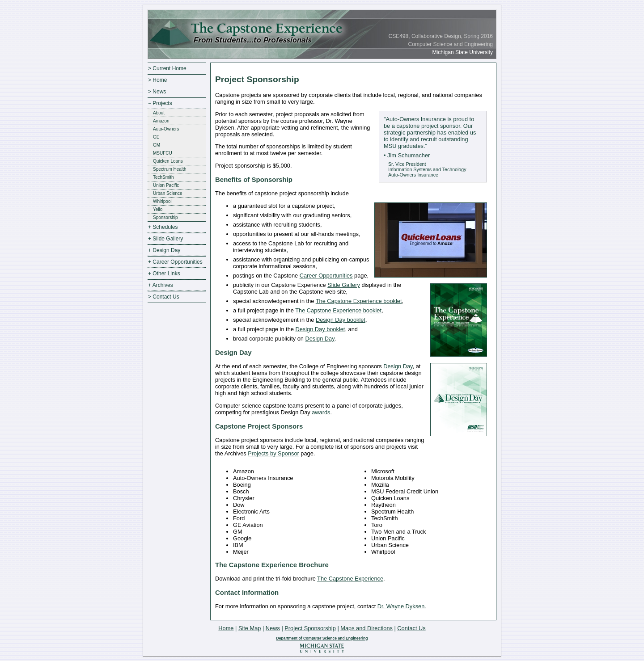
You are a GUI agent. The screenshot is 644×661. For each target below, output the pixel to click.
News (273, 628)
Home (226, 628)
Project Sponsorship (310, 628)
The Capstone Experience (350, 579)
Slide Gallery (344, 285)
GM (157, 145)
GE (156, 137)
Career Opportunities (326, 276)
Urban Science (168, 193)
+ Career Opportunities (175, 262)
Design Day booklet (341, 320)
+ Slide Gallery (165, 239)
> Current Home (167, 68)
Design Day (320, 339)
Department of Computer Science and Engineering (322, 638)
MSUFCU (163, 153)
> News (157, 92)
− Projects (160, 103)
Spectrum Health (169, 169)
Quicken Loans (168, 161)
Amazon (161, 121)
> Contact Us (164, 297)
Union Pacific (166, 185)
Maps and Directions (366, 628)
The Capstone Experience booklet (359, 301)
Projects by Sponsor (273, 453)
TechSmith (163, 177)
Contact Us (411, 628)
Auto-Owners (166, 129)
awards (320, 412)
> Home (157, 80)
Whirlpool (162, 201)
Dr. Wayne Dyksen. (402, 606)
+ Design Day (164, 250)
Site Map (250, 628)
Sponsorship (165, 217)
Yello (158, 209)
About (159, 113)
